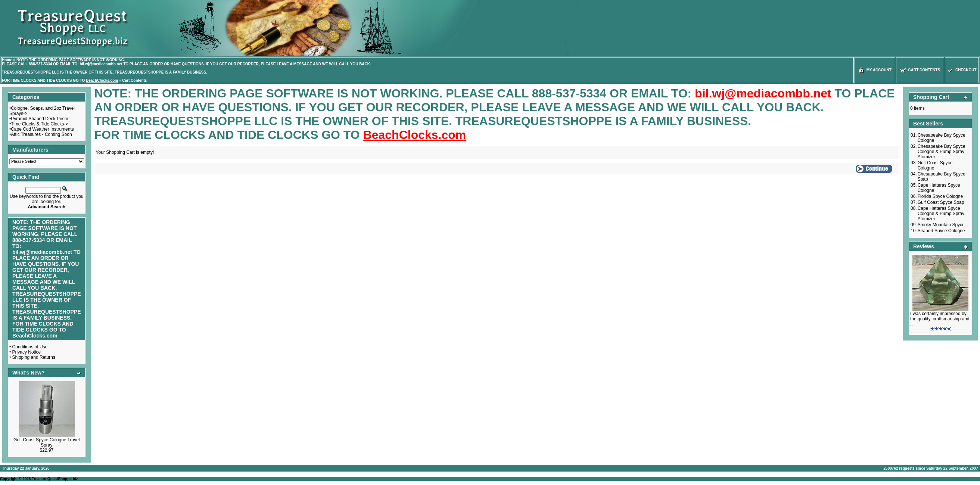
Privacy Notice (27, 352)
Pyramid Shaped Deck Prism (39, 119)
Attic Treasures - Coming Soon (41, 134)
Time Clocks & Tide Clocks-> (39, 124)
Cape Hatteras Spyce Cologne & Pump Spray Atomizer (941, 214)
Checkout (962, 70)
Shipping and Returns (34, 357)
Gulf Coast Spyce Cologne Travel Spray (46, 442)
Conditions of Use (30, 347)
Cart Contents (134, 80)
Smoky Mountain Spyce (941, 225)
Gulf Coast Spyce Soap (941, 202)
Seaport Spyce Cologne (941, 231)
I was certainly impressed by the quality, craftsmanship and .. (940, 319)
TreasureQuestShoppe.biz (55, 479)
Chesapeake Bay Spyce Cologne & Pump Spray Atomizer (942, 152)
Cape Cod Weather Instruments (42, 129)
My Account (875, 70)
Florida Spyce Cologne (940, 196)
